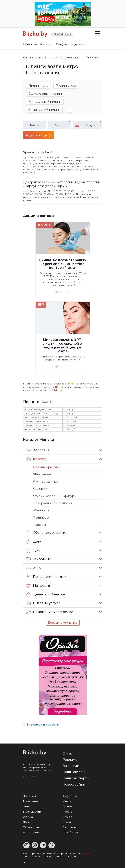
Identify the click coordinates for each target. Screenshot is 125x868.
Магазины (38, 586)
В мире (67, 817)
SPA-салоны (43, 474)
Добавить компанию (63, 623)
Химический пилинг (44, 110)
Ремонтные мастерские (50, 612)
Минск (67, 801)
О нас (67, 753)
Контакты (29, 776)
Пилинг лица (66, 86)
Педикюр (41, 517)
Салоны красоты (35, 57)
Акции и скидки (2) (39, 135)
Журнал (78, 44)
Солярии (40, 489)
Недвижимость (34, 801)
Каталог (47, 44)
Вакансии (71, 766)
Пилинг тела (38, 86)
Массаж (40, 525)
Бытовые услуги (43, 603)
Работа (68, 812)
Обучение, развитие (47, 533)
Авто (33, 568)
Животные (39, 559)
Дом (33, 550)
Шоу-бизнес (71, 832)
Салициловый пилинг (45, 94)
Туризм (67, 806)
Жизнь (27, 822)
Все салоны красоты (41, 725)
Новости (30, 44)
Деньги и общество (46, 594)
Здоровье (38, 450)
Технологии (31, 827)
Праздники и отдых (46, 577)
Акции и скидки (38, 216)
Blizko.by (88, 853)
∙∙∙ (69, 110)
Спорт (67, 822)
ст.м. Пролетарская (66, 57)
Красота (36, 459)
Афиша (28, 817)
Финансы (29, 796)
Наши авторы (74, 772)
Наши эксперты (76, 778)
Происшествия (34, 812)
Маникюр (41, 510)
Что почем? (31, 832)
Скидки (62, 44)
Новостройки (74, 784)
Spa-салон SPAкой (38, 152)
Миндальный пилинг (45, 102)
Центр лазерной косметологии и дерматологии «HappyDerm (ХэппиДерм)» (62, 184)
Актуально (70, 796)
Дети (34, 542)
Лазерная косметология (53, 503)
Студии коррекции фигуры (55, 496)
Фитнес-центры (46, 481)
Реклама (70, 760)
